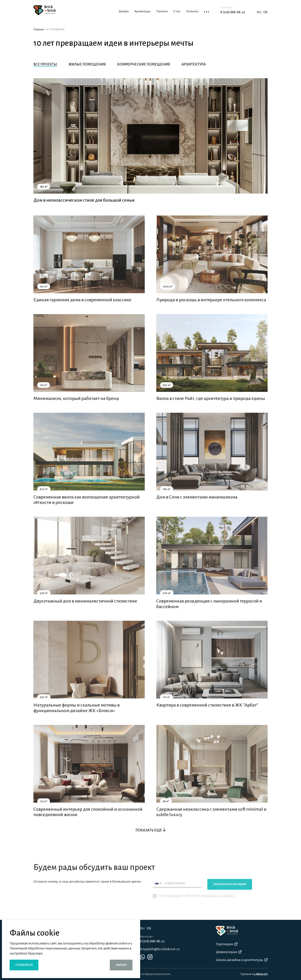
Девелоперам (229, 952)
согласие (174, 904)
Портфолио (57, 29)
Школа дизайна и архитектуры (242, 960)
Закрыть (121, 965)
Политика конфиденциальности (149, 974)
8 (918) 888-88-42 (233, 12)
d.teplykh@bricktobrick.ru (160, 949)
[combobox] (158, 891)
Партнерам (227, 944)
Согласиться (24, 965)
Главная (39, 29)
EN (265, 12)
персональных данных (218, 904)
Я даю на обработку (194, 904)
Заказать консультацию (230, 892)
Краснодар (227, 7)
